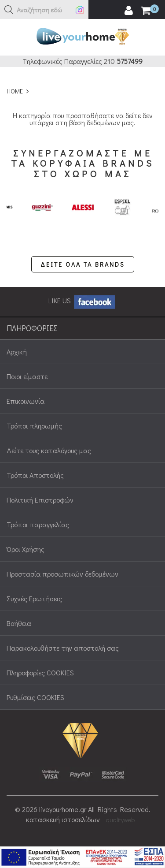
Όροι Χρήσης (26, 549)
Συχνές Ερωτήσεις (34, 598)
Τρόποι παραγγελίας (38, 524)
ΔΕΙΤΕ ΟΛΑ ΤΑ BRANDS (83, 264)
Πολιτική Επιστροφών (40, 500)
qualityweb (120, 820)
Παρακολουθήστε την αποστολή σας (63, 648)
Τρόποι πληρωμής (34, 426)
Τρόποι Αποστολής (35, 475)
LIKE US (82, 300)
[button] (9, 10)
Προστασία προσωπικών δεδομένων (62, 574)
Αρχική (17, 352)
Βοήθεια (19, 623)
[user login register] (128, 11)
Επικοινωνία (26, 401)
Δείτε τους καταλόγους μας (49, 450)
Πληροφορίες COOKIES (40, 672)
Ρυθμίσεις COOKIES (35, 697)
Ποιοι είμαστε (27, 376)
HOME (15, 91)
